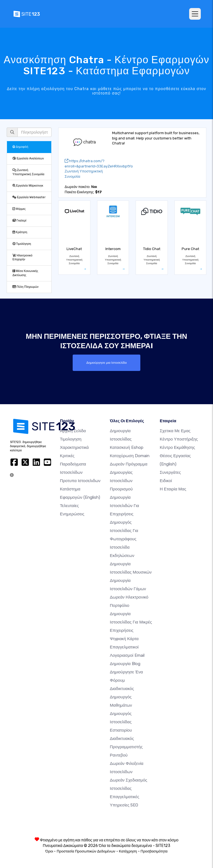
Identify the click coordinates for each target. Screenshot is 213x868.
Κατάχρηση (128, 851)
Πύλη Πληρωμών (26, 287)
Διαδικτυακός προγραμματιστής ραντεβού (126, 747)
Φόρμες (19, 209)
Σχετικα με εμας (175, 431)
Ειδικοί (166, 481)
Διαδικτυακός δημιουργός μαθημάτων (122, 697)
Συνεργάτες (170, 472)
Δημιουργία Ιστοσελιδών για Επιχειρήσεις (124, 506)
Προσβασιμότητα (154, 851)
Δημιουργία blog (125, 664)
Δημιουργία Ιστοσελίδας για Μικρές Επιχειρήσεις (131, 622)
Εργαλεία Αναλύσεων (28, 158)
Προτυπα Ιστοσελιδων (80, 481)
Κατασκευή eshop (127, 447)
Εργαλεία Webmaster (29, 197)
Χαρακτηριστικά (74, 447)
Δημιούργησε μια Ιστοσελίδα (106, 363)
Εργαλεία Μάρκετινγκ (28, 186)
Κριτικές (67, 456)
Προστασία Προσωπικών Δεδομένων (86, 851)
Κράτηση (20, 232)
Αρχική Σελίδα (73, 431)
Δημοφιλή (20, 147)
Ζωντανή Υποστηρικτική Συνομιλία (28, 172)
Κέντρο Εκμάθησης (177, 447)
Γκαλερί (19, 221)
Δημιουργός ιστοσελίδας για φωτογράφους (124, 531)
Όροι (49, 851)
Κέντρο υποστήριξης (179, 439)
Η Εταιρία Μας (173, 489)
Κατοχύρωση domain (130, 456)
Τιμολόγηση (22, 244)
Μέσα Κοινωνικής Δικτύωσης (25, 273)
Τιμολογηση (71, 439)
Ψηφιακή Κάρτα (124, 639)
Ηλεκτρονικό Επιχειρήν (22, 258)
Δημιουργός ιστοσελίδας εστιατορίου (121, 722)
